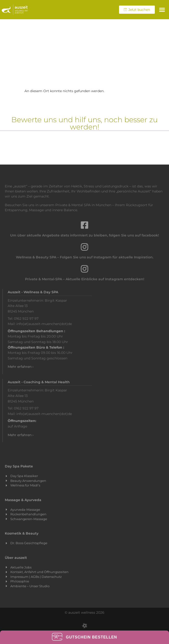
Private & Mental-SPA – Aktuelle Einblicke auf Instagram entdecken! (85, 279)
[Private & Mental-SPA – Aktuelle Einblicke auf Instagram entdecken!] (84, 269)
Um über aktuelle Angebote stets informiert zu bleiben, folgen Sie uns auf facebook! (84, 235)
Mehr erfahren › (21, 367)
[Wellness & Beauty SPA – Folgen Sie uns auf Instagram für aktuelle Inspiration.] (84, 247)
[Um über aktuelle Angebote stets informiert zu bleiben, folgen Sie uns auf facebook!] (84, 225)
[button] (162, 10)
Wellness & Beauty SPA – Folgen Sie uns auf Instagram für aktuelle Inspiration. (85, 257)
